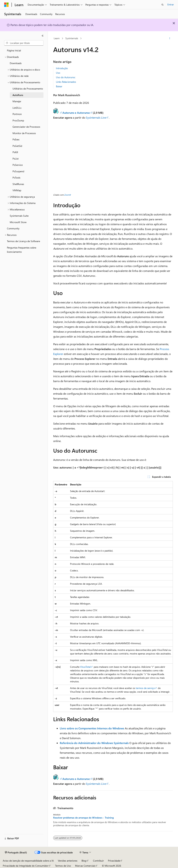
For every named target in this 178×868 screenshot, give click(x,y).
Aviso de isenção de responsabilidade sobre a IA (28, 861)
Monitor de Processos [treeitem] (24, 133)
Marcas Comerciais (85, 866)
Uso (58, 73)
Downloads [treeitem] (16, 63)
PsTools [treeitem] (16, 178)
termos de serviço (145, 688)
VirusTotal (85, 667)
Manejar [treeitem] (17, 101)
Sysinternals (72, 38)
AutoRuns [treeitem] (18, 95)
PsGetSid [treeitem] (17, 146)
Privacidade (114, 861)
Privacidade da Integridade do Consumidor (26, 866)
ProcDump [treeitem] (18, 120)
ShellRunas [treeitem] (18, 184)
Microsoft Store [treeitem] (18, 222)
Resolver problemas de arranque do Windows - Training (83, 818)
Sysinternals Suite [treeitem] (19, 216)
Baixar (59, 86)
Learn (57, 38)
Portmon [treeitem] (17, 114)
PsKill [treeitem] (15, 152)
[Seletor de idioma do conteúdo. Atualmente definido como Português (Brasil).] (16, 852)
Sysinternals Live (96, 117)
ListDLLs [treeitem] (17, 108)
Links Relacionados (66, 82)
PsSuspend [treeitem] (18, 171)
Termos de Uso (63, 866)
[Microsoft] (6, 5)
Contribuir (98, 861)
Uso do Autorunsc (66, 77)
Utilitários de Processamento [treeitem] (28, 89)
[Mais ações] (170, 38)
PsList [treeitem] (16, 159)
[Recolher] (43, 36)
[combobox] (24, 43)
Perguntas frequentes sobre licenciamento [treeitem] (22, 250)
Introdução (62, 68)
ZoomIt (67, 195)
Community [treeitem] (13, 228)
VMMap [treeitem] (17, 190)
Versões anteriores (68, 861)
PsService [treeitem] (18, 165)
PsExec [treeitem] (16, 139)
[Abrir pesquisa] (163, 5)
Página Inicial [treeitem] (14, 50)
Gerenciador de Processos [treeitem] (26, 127)
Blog (84, 861)
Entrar (171, 4)
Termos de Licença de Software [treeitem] (23, 241)
